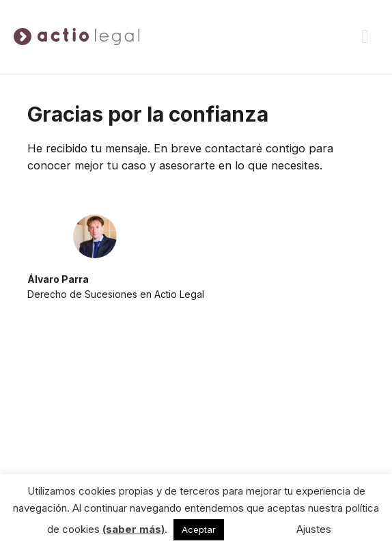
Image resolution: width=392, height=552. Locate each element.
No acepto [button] (255, 529)
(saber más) (134, 529)
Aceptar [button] (199, 529)
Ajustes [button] (314, 529)
